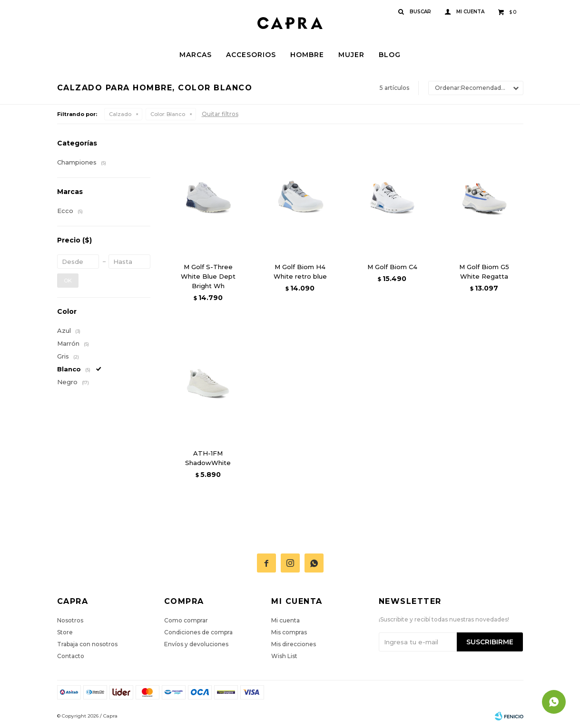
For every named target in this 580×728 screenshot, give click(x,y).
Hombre (307, 55)
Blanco (168, 114)
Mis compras (289, 632)
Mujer (351, 55)
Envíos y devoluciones (196, 644)
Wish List (284, 656)
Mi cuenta (285, 620)
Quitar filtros (220, 114)
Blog (390, 55)
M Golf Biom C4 (392, 267)
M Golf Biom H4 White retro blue (300, 272)
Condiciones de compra (198, 632)
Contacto (71, 656)
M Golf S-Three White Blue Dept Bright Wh (208, 276)
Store (65, 632)
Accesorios (251, 55)
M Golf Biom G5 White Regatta (484, 272)
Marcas (196, 55)
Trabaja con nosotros (87, 644)
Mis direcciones (294, 644)
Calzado (120, 114)
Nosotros (70, 620)
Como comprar (186, 620)
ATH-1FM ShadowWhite (208, 458)
